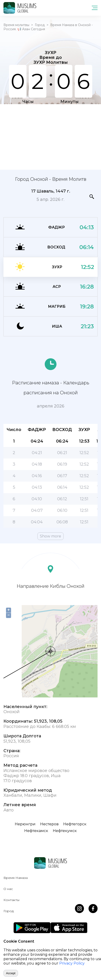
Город (40, 25)
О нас (8, 889)
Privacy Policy (72, 963)
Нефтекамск (36, 831)
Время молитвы (16, 25)
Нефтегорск (75, 824)
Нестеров (49, 824)
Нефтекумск (65, 831)
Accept (11, 973)
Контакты (11, 900)
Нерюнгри (25, 824)
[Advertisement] (50, 136)
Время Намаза (16, 878)
